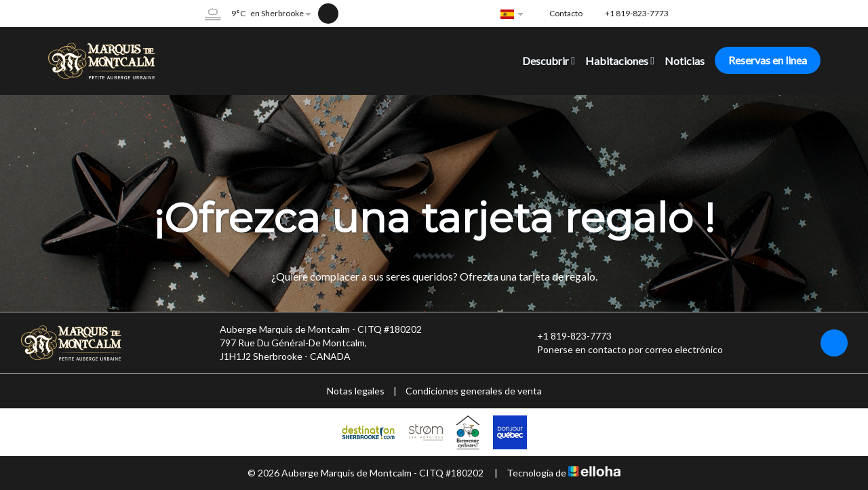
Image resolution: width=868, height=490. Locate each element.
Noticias (685, 61)
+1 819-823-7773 (567, 336)
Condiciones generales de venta (474, 391)
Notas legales (356, 391)
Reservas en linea (768, 60)
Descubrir (549, 61)
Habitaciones (620, 61)
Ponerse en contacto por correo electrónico (622, 350)
